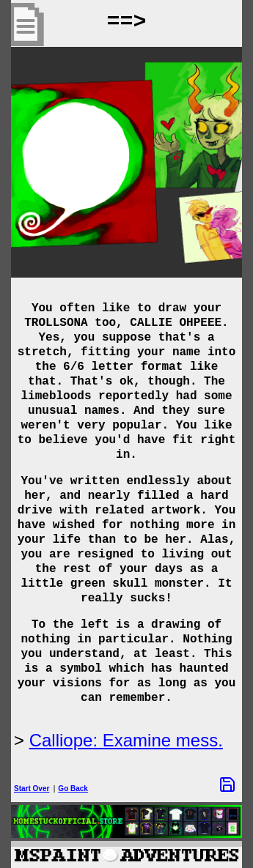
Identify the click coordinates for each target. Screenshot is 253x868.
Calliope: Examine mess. (126, 740)
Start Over (32, 789)
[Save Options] (227, 784)
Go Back (73, 789)
